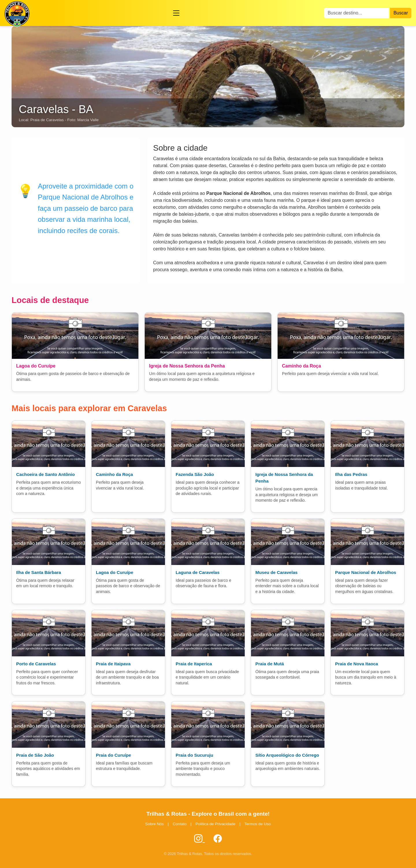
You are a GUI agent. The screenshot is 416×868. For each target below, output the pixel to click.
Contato (180, 824)
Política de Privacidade (216, 824)
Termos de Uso (258, 824)
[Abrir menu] (176, 13)
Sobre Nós (155, 824)
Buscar (401, 13)
